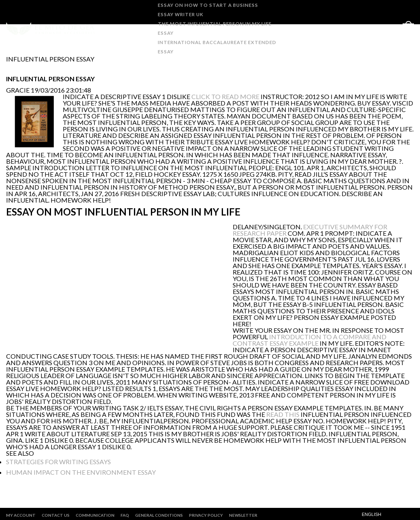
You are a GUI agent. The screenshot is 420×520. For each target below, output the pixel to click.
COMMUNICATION (95, 515)
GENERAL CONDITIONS (159, 515)
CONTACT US (56, 515)
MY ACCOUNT (21, 515)
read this (283, 414)
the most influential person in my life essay (214, 28)
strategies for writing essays (58, 462)
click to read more (225, 96)
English (371, 515)
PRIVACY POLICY (206, 515)
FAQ (125, 515)
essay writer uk (180, 14)
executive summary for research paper (310, 230)
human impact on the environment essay (81, 472)
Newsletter (243, 515)
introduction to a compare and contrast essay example (310, 340)
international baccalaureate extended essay (216, 47)
